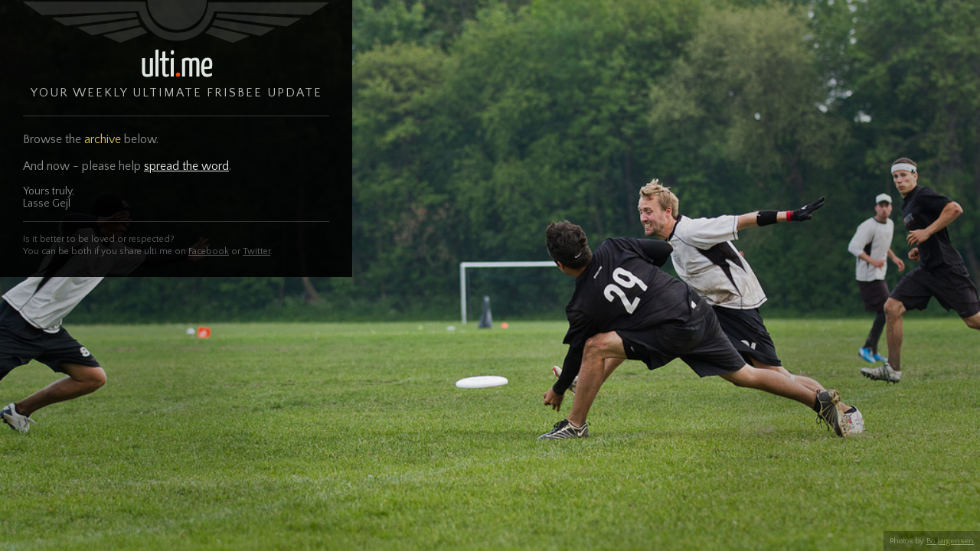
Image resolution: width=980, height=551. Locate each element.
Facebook (209, 251)
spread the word (186, 166)
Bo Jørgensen (950, 541)
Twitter (256, 251)
